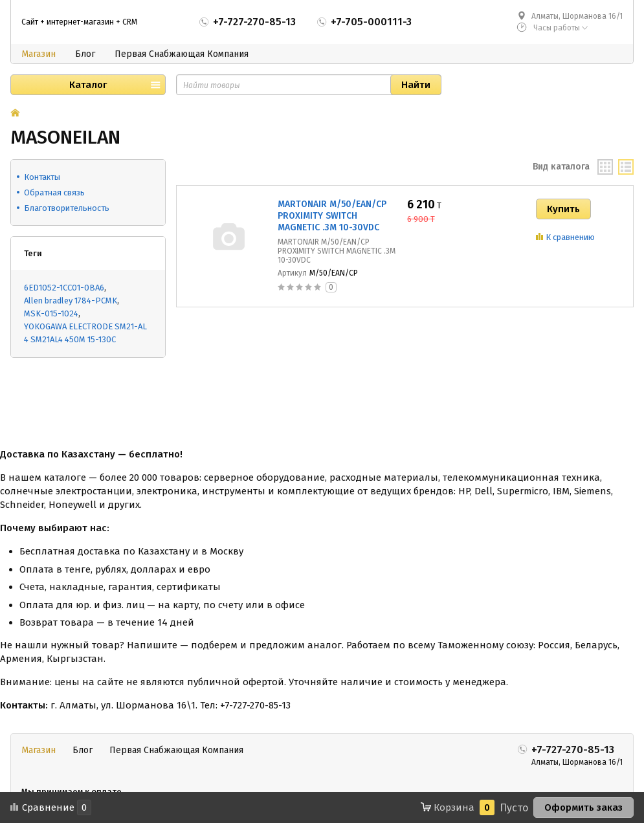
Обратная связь (54, 192)
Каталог (88, 85)
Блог (85, 54)
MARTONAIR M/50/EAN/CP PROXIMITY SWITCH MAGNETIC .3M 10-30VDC (332, 216)
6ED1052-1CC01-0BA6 (64, 288)
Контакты (42, 177)
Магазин (39, 54)
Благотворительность (67, 208)
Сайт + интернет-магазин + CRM (79, 22)
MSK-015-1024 (51, 313)
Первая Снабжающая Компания (182, 54)
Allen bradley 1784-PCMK (71, 301)
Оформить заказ (583, 807)
